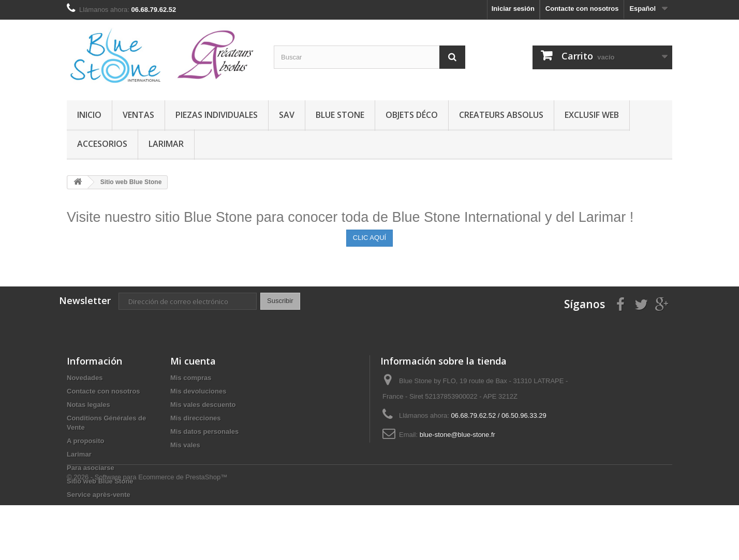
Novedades (85, 378)
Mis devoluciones (198, 391)
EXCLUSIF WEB (592, 115)
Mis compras (191, 378)
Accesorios (102, 144)
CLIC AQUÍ (370, 238)
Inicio (89, 115)
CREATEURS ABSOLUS (501, 115)
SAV (287, 115)
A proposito (85, 441)
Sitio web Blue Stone (100, 481)
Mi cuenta (193, 361)
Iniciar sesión (513, 9)
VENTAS (138, 115)
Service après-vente (99, 495)
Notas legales (88, 405)
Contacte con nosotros (582, 9)
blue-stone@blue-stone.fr (457, 435)
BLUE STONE (340, 115)
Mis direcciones (196, 418)
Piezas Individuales (217, 115)
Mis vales (185, 445)
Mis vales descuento (203, 405)
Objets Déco (412, 115)
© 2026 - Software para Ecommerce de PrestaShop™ (147, 532)
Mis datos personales (204, 432)
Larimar (166, 144)
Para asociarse (91, 468)
